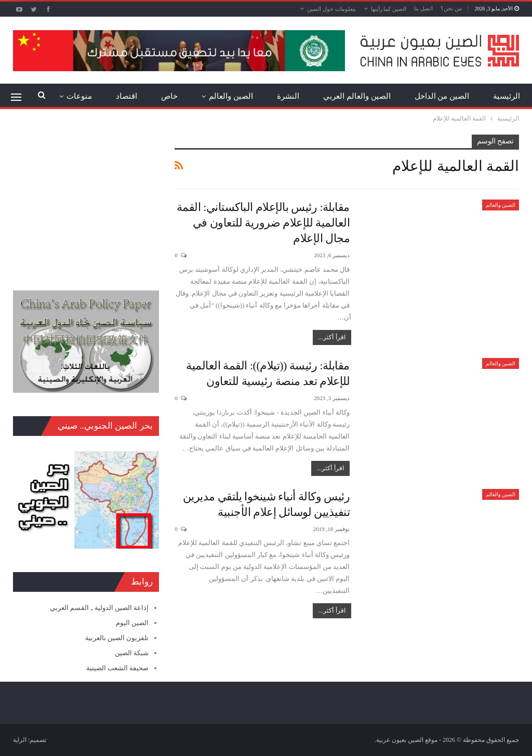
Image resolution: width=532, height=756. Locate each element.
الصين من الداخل (442, 96)
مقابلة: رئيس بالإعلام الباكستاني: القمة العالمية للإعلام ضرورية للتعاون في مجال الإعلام (263, 223)
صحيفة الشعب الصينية (118, 668)
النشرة (288, 96)
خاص (169, 96)
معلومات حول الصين (331, 9)
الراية (20, 740)
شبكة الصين (132, 653)
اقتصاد (127, 96)
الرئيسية (507, 96)
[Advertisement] (86, 200)
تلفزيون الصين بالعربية (117, 638)
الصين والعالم (231, 96)
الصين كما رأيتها (389, 9)
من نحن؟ (451, 8)
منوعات (79, 96)
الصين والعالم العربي (357, 96)
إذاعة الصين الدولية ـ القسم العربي (99, 608)
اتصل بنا (423, 8)
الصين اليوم (132, 623)
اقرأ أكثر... (332, 337)
